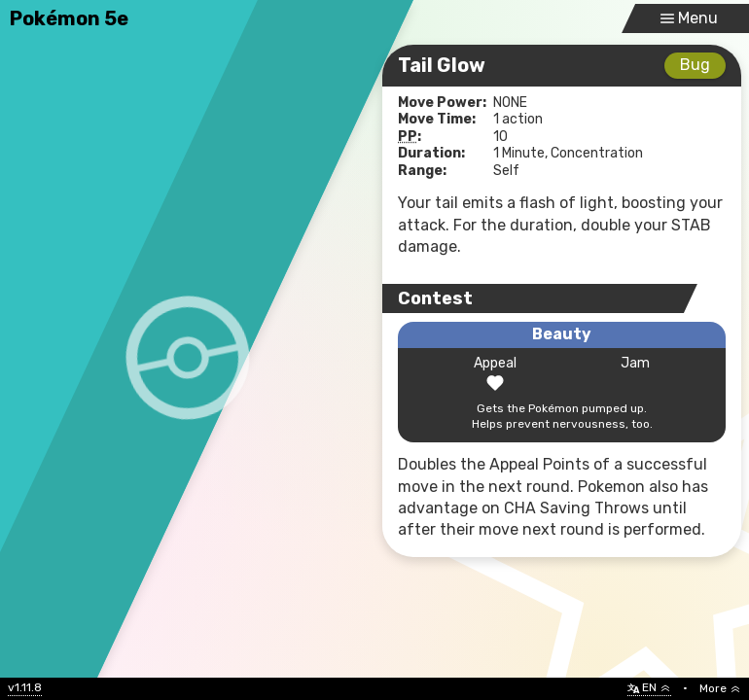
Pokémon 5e (69, 18)
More (720, 688)
